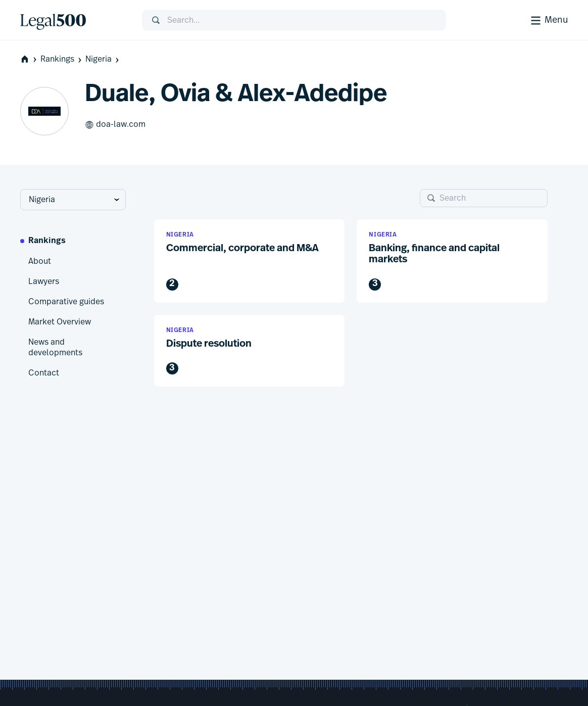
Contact (44, 373)
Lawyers (44, 281)
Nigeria (103, 59)
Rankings (62, 59)
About (40, 261)
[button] (250, 261)
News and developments (55, 348)
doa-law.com (115, 125)
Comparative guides (66, 302)
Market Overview (60, 322)
